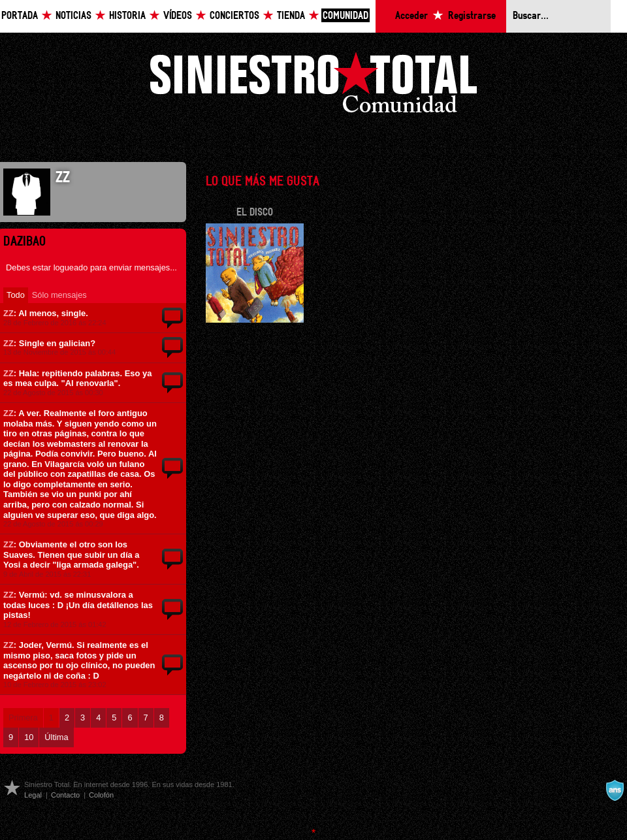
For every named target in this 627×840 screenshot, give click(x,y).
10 (29, 737)
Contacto (65, 795)
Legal (33, 795)
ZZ (8, 313)
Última (56, 737)
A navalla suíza (615, 790)
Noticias (73, 16)
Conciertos (234, 16)
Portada (20, 16)
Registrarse (472, 16)
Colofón (101, 795)
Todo (16, 295)
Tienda (291, 16)
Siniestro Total (313, 86)
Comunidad (346, 16)
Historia (127, 16)
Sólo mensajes (59, 295)
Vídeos (178, 16)
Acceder (411, 16)
